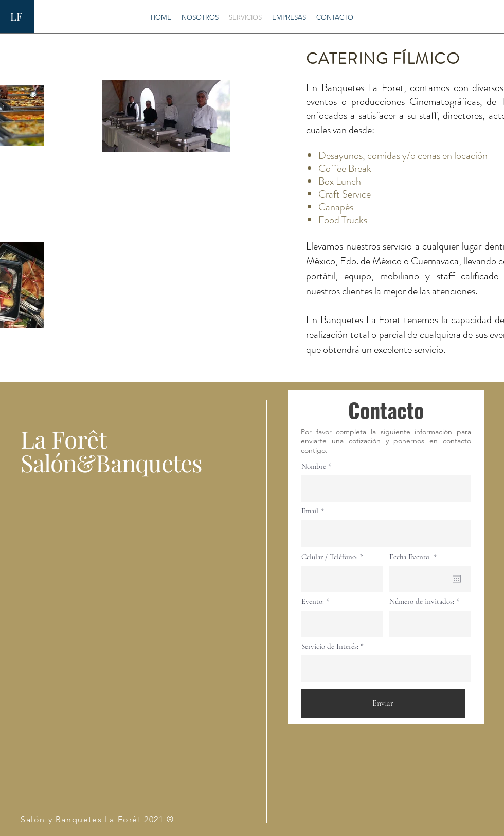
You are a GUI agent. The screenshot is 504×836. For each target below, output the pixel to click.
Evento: (313, 602)
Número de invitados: (422, 602)
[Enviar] (383, 703)
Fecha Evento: (415, 557)
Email (310, 511)
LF (16, 16)
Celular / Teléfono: (329, 557)
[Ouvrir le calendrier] (457, 579)
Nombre (314, 466)
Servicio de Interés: (330, 646)
